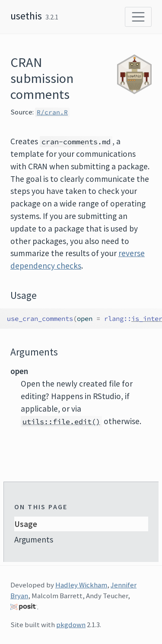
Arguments (34, 539)
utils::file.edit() (61, 422)
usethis (26, 16)
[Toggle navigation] (138, 17)
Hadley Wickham (81, 585)
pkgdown (71, 625)
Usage (26, 524)
